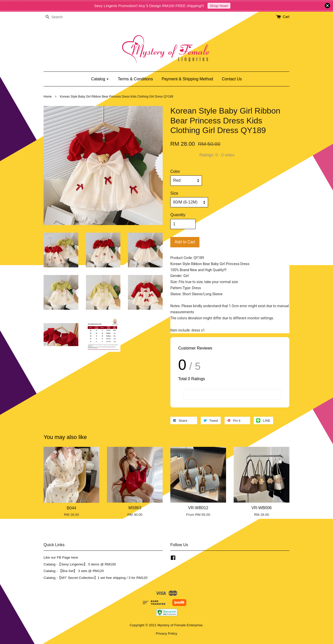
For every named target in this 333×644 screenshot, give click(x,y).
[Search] (59, 17)
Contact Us (232, 79)
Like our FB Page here (61, 557)
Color (175, 171)
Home (48, 97)
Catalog (100, 79)
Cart (286, 17)
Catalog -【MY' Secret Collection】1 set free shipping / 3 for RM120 (96, 578)
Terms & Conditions (135, 79)
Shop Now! (219, 6)
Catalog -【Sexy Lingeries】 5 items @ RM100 (80, 564)
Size (174, 193)
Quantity (178, 215)
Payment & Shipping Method (187, 79)
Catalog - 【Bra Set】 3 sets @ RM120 (74, 571)
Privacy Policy (167, 633)
